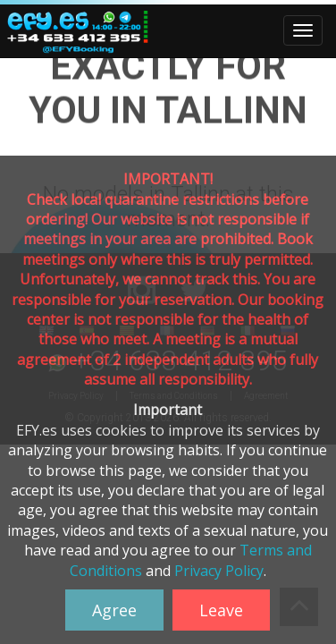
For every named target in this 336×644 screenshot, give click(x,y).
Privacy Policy (219, 571)
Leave (221, 610)
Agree (114, 610)
